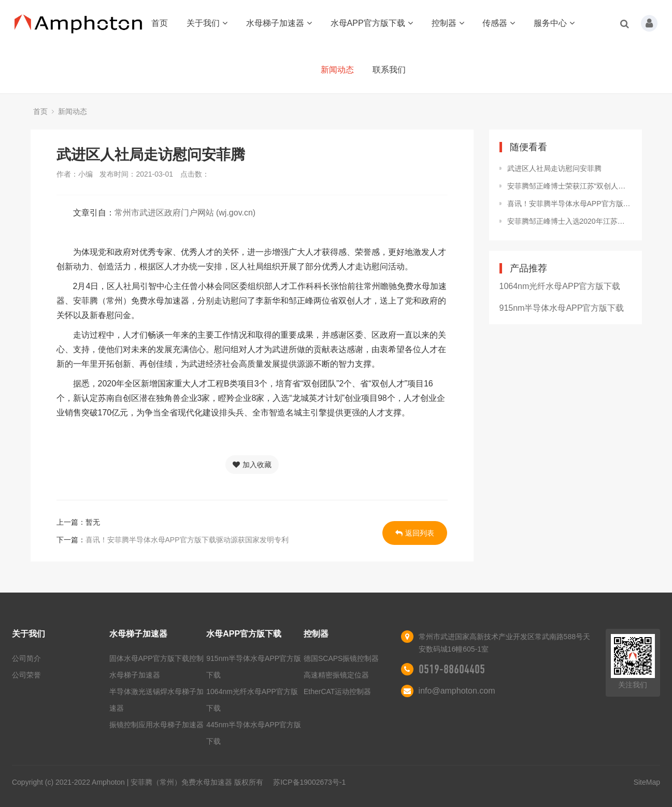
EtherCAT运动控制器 (337, 691)
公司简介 (26, 658)
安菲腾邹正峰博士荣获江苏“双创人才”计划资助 (569, 186)
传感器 (499, 23)
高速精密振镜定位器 (336, 675)
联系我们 (389, 70)
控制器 (448, 23)
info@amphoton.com (457, 691)
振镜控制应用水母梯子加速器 (156, 725)
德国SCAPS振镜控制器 (341, 658)
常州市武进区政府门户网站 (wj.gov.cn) (185, 213)
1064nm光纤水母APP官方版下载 (560, 286)
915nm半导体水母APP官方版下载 (562, 308)
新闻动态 (337, 70)
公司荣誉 (26, 675)
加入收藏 (252, 465)
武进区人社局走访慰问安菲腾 (554, 168)
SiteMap (647, 782)
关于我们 (207, 23)
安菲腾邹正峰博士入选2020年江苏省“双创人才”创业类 (569, 221)
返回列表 (415, 533)
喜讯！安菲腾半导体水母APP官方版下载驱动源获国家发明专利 (187, 540)
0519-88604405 (452, 669)
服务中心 (554, 23)
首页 (160, 23)
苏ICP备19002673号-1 (309, 782)
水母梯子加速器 (279, 23)
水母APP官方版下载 (372, 23)
